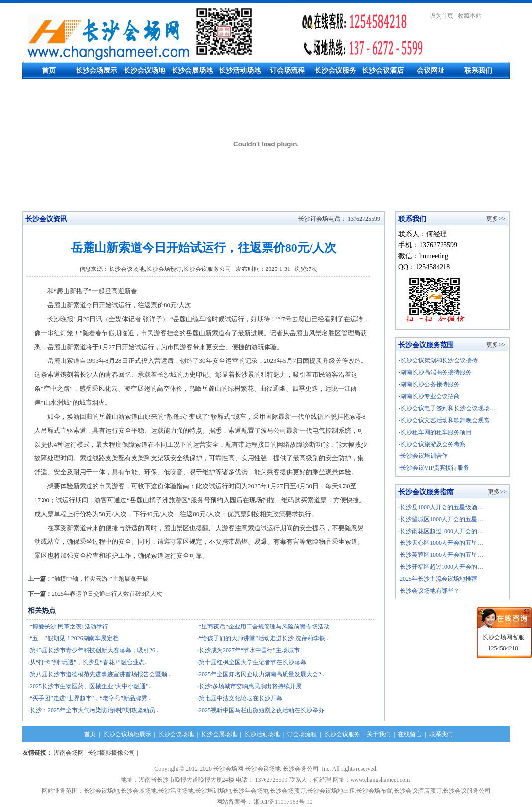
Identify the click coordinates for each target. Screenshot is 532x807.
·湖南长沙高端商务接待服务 (435, 372)
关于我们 (379, 734)
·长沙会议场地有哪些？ (429, 591)
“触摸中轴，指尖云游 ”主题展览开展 (100, 579)
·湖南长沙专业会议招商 (429, 396)
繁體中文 (498, 16)
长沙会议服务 (335, 70)
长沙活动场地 (240, 70)
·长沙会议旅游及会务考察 (432, 444)
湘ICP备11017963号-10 (284, 802)
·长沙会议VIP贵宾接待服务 (434, 468)
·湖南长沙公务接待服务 (429, 384)
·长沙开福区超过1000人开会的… (441, 567)
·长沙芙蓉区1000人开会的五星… (441, 555)
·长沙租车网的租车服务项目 (435, 432)
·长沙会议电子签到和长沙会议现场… (447, 408)
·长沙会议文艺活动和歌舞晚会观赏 (444, 420)
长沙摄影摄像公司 (111, 753)
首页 (49, 70)
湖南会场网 (69, 753)
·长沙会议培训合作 (423, 456)
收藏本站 (470, 16)
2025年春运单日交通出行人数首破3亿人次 (107, 594)
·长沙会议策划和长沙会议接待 (438, 360)
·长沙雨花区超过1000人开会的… (441, 531)
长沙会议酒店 (383, 70)
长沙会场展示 (96, 70)
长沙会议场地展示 (127, 734)
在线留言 (410, 734)
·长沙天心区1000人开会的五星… (441, 543)
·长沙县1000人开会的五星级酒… (441, 507)
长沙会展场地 (192, 70)
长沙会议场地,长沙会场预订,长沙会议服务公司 (170, 269)
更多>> (496, 219)
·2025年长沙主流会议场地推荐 (438, 579)
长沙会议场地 (144, 70)
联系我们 (478, 70)
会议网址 (431, 70)
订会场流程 (287, 70)
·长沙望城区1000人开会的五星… (441, 519)
